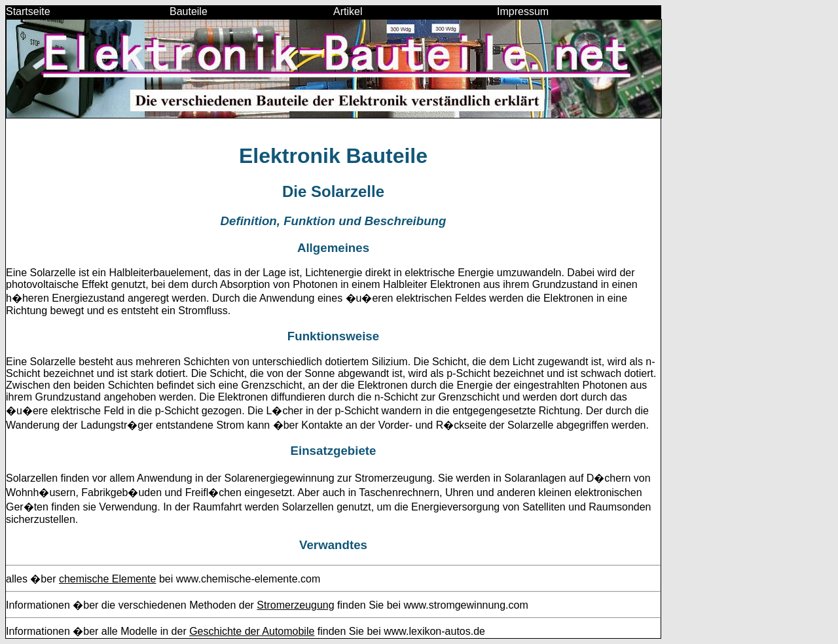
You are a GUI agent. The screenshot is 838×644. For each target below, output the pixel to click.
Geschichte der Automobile (252, 631)
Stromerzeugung (295, 605)
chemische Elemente (108, 579)
